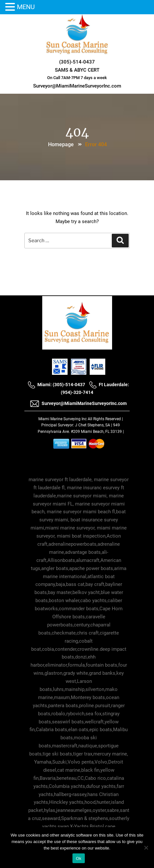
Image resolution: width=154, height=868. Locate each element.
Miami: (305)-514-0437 (56, 385)
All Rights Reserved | (105, 419)
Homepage (61, 144)
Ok (78, 858)
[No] (146, 848)
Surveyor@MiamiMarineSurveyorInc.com (77, 86)
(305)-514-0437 (77, 62)
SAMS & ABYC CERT (77, 70)
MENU (26, 7)
